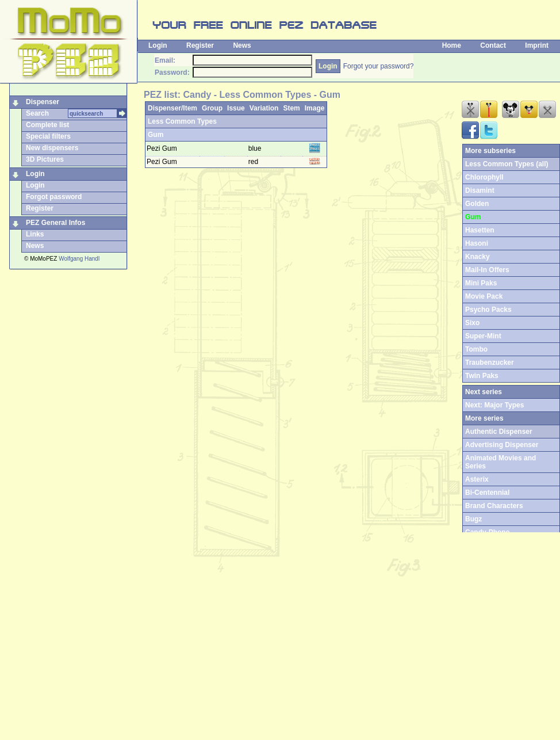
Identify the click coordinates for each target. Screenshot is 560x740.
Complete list (47, 125)
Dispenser (43, 102)
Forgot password (54, 197)
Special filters (48, 136)
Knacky (477, 257)
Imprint (537, 45)
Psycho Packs (488, 310)
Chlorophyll (484, 177)
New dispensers (52, 148)
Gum (156, 135)
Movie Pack (484, 296)
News (242, 45)
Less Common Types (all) (507, 164)
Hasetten (480, 230)
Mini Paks (481, 283)
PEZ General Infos (55, 223)
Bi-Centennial (487, 493)
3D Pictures (45, 159)
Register (200, 45)
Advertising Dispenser (502, 445)
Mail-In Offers (487, 270)
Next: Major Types (494, 405)
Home (452, 45)
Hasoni (477, 243)
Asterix (477, 479)
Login (158, 45)
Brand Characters (494, 506)
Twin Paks (482, 376)
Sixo (472, 323)
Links (35, 234)
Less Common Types (182, 121)
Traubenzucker (490, 363)
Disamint (480, 190)
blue (256, 148)
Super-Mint (483, 336)
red (254, 162)
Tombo (476, 349)
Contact (493, 45)
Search (37, 113)
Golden (477, 204)
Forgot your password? (379, 66)
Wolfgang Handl (79, 259)
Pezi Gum (162, 148)
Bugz (473, 519)
